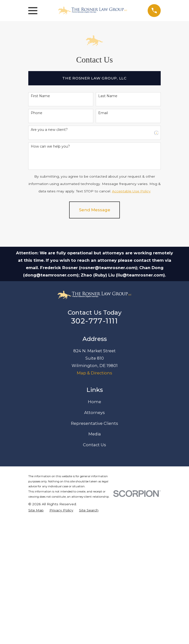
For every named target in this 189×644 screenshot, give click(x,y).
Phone (37, 113)
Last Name (108, 96)
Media (95, 434)
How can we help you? (50, 146)
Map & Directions (94, 373)
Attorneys (94, 413)
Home (94, 402)
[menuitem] (36, 510)
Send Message (95, 210)
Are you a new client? (49, 130)
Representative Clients (94, 423)
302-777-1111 (95, 321)
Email (103, 113)
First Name (40, 96)
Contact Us (94, 445)
